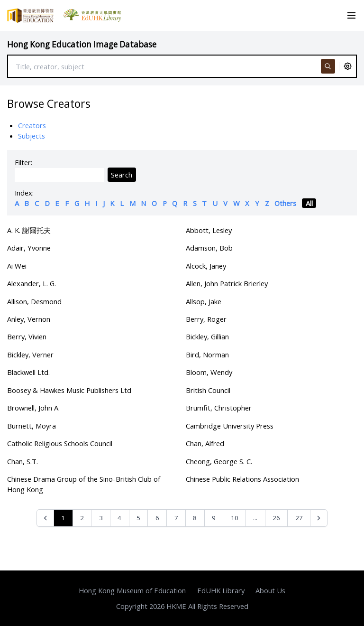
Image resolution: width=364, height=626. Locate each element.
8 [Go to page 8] (195, 518)
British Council (208, 390)
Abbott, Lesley (209, 230)
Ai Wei (17, 266)
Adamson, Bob (209, 248)
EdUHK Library (221, 590)
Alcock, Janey (206, 266)
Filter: (23, 162)
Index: (24, 193)
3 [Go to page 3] (101, 518)
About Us (270, 590)
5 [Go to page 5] (138, 518)
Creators (32, 125)
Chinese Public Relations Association (242, 479)
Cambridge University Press (230, 426)
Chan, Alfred (205, 443)
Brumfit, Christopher (219, 408)
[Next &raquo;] (319, 518)
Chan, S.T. (23, 461)
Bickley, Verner (30, 355)
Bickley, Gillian (207, 336)
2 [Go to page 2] (82, 518)
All (309, 203)
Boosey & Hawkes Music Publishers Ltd (69, 390)
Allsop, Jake (204, 301)
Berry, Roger (206, 319)
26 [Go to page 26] (276, 518)
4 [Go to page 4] (119, 518)
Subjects (32, 136)
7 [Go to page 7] (176, 518)
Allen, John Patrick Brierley (227, 283)
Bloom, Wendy (209, 372)
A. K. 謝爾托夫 (29, 230)
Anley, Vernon (29, 319)
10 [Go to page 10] (235, 518)
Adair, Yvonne (29, 248)
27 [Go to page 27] (299, 518)
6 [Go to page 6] (157, 518)
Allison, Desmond (34, 301)
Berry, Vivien (27, 336)
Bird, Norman (207, 355)
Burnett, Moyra (32, 426)
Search (122, 175)
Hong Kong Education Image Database (82, 44)
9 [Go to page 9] (214, 518)
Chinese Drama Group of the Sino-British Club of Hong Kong (84, 484)
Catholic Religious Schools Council (60, 443)
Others (285, 203)
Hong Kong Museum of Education (132, 590)
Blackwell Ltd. (28, 372)
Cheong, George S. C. (219, 461)
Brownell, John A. (33, 408)
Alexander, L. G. (32, 283)
